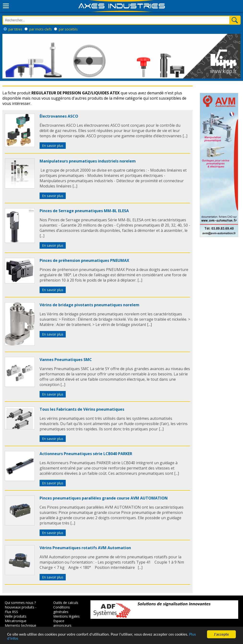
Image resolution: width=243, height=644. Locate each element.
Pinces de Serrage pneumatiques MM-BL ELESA (84, 211)
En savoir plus (53, 146)
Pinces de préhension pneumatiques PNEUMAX (84, 260)
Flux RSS (11, 612)
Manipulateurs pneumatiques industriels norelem (88, 161)
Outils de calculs (66, 603)
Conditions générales (62, 609)
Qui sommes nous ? (20, 603)
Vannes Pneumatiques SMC (66, 360)
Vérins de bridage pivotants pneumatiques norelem (89, 305)
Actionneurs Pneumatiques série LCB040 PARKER (86, 454)
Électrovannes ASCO (59, 116)
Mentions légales (66, 616)
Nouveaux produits (20, 607)
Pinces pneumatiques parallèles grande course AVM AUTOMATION (104, 498)
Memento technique (21, 625)
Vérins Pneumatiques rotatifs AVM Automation (85, 548)
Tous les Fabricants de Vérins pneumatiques (82, 409)
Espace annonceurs (62, 623)
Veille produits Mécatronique (16, 619)
